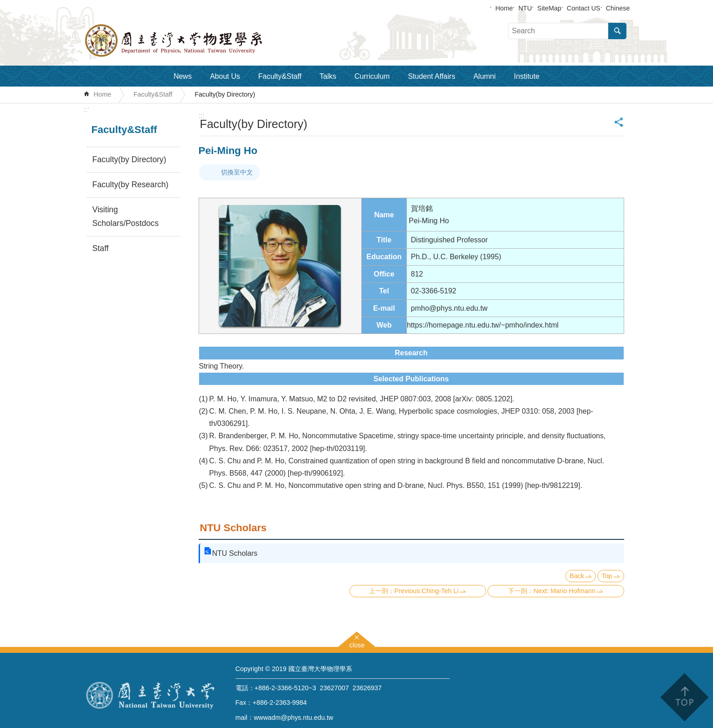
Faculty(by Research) (131, 185)
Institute (527, 76)
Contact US (584, 8)
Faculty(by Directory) (225, 94)
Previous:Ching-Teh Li (427, 591)
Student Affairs (431, 76)
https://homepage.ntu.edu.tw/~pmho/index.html (483, 325)
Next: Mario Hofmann (564, 591)
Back (577, 576)
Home (504, 8)
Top (607, 576)
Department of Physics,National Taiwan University (197, 41)
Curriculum (372, 76)
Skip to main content (5, 5)
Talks (328, 76)
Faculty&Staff (280, 76)
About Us (225, 76)
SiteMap (549, 8)
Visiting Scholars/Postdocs (126, 216)
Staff (101, 248)
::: (86, 110)
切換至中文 (237, 172)
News (183, 76)
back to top (684, 697)
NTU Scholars (233, 528)
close (357, 644)
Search (617, 31)
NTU (525, 8)
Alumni (485, 76)
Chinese (618, 8)
